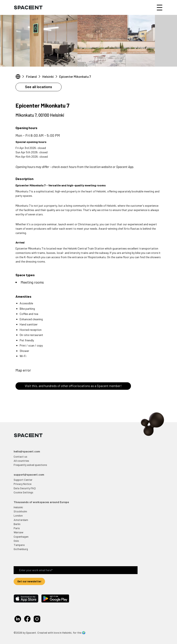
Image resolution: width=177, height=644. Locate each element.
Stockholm (20, 511)
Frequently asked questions (30, 465)
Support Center (23, 480)
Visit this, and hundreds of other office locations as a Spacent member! (73, 386)
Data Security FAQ (25, 488)
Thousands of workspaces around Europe (41, 502)
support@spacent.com (29, 474)
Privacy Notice (23, 484)
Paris (17, 528)
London (18, 515)
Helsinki (48, 76)
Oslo (16, 541)
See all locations (39, 87)
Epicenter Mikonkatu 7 (75, 76)
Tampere (19, 545)
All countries (21, 461)
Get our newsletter (29, 581)
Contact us (20, 456)
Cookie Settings (23, 492)
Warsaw (18, 532)
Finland (31, 76)
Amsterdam (21, 520)
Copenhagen (21, 537)
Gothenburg (21, 549)
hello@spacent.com (27, 451)
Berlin (17, 524)
